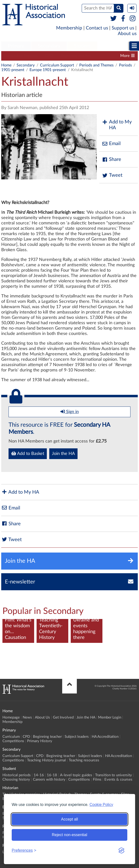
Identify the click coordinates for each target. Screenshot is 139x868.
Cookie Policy (101, 805)
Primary (16, 46)
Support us (123, 28)
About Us (42, 717)
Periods (125, 65)
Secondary (49, 46)
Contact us (97, 28)
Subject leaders (77, 737)
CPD (49, 56)
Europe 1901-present (48, 70)
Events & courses (118, 780)
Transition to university (114, 775)
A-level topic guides (76, 775)
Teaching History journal (46, 760)
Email (111, 144)
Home (6, 65)
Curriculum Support (21, 56)
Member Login (110, 717)
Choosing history (16, 780)
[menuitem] (16, 46)
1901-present (13, 70)
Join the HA (63, 454)
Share (111, 160)
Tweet (112, 175)
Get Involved (63, 717)
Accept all (69, 819)
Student (82, 46)
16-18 (52, 775)
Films (97, 780)
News (27, 717)
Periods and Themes (96, 65)
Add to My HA (117, 125)
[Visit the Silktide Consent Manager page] (121, 850)
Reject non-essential (70, 835)
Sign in (70, 412)
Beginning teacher (76, 56)
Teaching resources (84, 760)
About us (127, 34)
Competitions (13, 741)
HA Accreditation (105, 737)
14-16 (39, 775)
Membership (69, 28)
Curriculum (11, 737)
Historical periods (17, 775)
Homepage (11, 717)
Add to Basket (28, 453)
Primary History (40, 741)
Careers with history (49, 780)
